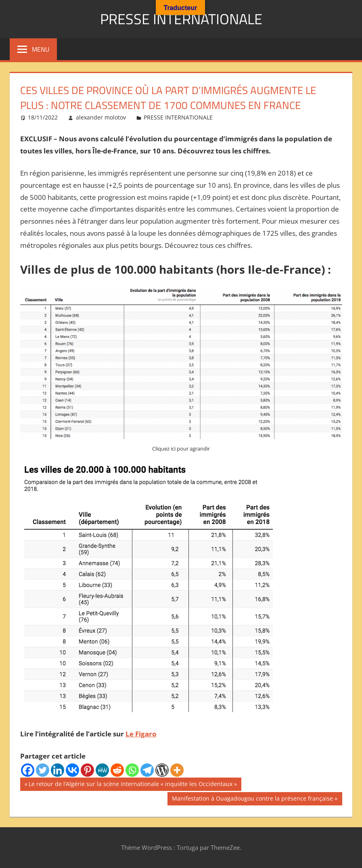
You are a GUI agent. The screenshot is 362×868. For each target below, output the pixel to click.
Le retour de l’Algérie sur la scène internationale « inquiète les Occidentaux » (133, 785)
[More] (177, 770)
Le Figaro (141, 734)
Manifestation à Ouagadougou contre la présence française (252, 799)
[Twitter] (43, 770)
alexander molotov (101, 117)
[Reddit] (117, 770)
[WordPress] (162, 770)
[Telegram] (147, 770)
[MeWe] (102, 770)
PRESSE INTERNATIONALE (181, 19)
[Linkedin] (58, 770)
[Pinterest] (87, 770)
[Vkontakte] (72, 770)
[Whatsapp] (132, 770)
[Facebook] (28, 770)
